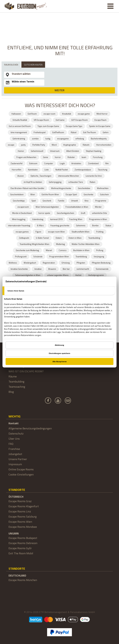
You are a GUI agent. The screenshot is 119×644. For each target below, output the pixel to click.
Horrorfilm (17, 170)
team (84, 157)
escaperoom (23, 207)
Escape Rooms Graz (20, 501)
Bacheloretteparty (99, 139)
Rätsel (74, 132)
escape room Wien (56, 232)
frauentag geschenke (60, 225)
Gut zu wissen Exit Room (20, 126)
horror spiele (44, 213)
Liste (47, 170)
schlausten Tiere (76, 182)
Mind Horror (102, 114)
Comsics (63, 250)
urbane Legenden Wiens (58, 275)
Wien (33, 194)
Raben (93, 182)
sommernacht (83, 269)
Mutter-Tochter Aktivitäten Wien (86, 244)
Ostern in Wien (75, 238)
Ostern (59, 238)
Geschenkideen (17, 194)
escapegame (63, 139)
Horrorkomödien (104, 145)
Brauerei (52, 269)
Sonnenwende (102, 269)
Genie (46, 157)
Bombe (95, 225)
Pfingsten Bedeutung (101, 263)
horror (58, 157)
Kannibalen (33, 170)
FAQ (11, 444)
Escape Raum (100, 120)
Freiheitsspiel (40, 132)
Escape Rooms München (23, 580)
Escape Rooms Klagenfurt (24, 506)
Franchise (14, 449)
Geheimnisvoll (37, 151)
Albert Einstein (73, 151)
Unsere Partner (18, 459)
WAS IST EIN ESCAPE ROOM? (26, 371)
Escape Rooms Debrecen (23, 543)
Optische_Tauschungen (41, 176)
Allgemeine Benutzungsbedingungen (30, 428)
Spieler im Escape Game (100, 126)
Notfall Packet (62, 170)
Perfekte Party (39, 145)
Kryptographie (70, 145)
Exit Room (32, 114)
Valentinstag (38, 219)
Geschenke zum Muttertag (27, 250)
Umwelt (74, 201)
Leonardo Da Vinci (94, 176)
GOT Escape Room (79, 120)
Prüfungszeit (21, 257)
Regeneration (49, 263)
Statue (108, 225)
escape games (22, 232)
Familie (61, 201)
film (107, 163)
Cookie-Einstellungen (21, 474)
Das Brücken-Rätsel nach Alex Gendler (27, 188)
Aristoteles (76, 163)
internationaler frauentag (19, 225)
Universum (55, 151)
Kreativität (67, 114)
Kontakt (14, 423)
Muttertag (61, 244)
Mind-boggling (19, 219)
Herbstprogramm (96, 275)
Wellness (13, 263)
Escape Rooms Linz (20, 511)
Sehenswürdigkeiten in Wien (28, 275)
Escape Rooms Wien (20, 522)
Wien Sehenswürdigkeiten (47, 207)
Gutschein (104, 194)
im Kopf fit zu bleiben (33, 182)
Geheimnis (81, 225)
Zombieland (93, 163)
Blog (11, 392)
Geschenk (47, 201)
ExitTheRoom (58, 132)
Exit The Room (90, 132)
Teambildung (81, 257)
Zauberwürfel (17, 163)
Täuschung (103, 170)
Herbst (78, 275)
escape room (49, 114)
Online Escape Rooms (21, 469)
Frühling (100, 232)
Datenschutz (16, 433)
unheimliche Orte (99, 213)
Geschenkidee (84, 188)
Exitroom (33, 163)
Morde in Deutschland (22, 213)
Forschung (98, 157)
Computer (49, 163)
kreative (38, 269)
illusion (21, 176)
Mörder (98, 207)
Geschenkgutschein (65, 213)
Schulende (38, 257)
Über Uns (14, 439)
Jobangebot (15, 454)
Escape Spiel (71, 194)
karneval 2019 (56, 219)
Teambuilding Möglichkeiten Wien (34, 244)
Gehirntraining (19, 139)
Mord (54, 145)
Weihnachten (103, 188)
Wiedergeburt (30, 263)
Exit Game (60, 120)
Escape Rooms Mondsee (23, 527)
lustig (48, 139)
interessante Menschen (68, 176)
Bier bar (66, 269)
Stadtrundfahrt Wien (80, 232)
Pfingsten (81, 263)
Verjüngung (99, 257)
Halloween (16, 114)
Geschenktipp (19, 201)
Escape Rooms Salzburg (23, 517)
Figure (38, 232)
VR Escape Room (41, 120)
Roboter (71, 157)
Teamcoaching (17, 387)
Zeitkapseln (24, 238)
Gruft (83, 213)
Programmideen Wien (59, 257)
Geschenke (88, 194)
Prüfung (100, 250)
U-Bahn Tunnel (42, 238)
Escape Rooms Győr (20, 548)
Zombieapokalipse (83, 170)
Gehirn (106, 132)
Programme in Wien (98, 219)
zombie (35, 139)
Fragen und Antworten (26, 157)
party (23, 145)
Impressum (15, 464)
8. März (40, 225)
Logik (62, 163)
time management (19, 132)
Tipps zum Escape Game (48, 126)
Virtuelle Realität (20, 120)
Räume (13, 376)
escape (11, 145)
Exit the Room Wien (50, 194)
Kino (87, 201)
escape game (84, 114)
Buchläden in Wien (81, 250)
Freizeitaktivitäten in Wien (77, 207)
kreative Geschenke (19, 269)
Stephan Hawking (94, 151)
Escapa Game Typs (74, 126)
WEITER (59, 90)
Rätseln (86, 145)
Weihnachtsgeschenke (61, 188)
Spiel (34, 201)
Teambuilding (94, 238)
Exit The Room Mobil (21, 553)
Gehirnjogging (55, 182)
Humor (21, 151)
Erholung (66, 263)
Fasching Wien (76, 219)
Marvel (49, 250)
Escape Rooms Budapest (23, 538)
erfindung (80, 139)
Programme (101, 201)
